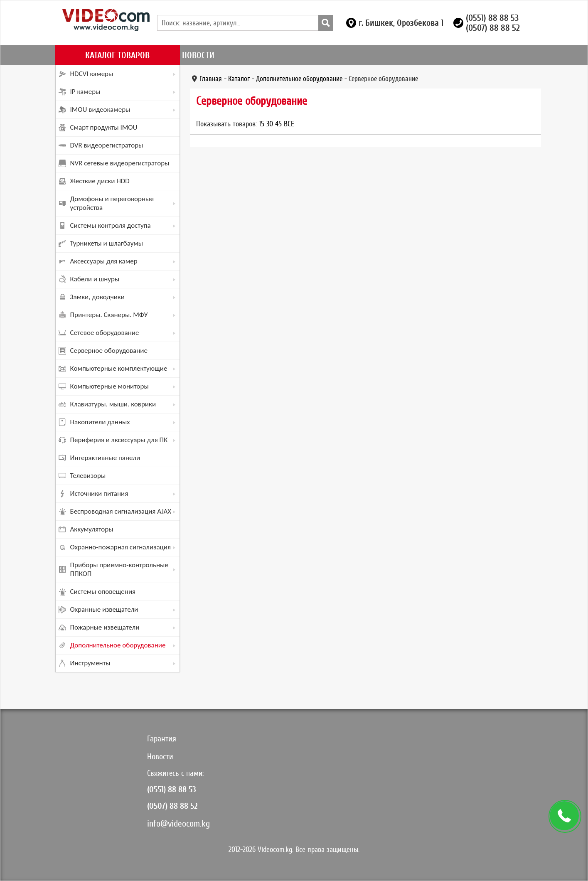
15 (262, 124)
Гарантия (162, 739)
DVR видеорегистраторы (107, 145)
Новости (198, 55)
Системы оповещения (103, 592)
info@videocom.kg (178, 823)
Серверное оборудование (109, 351)
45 (278, 124)
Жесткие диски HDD (100, 181)
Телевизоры (88, 476)
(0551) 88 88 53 (492, 18)
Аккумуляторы (92, 529)
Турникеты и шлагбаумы (107, 243)
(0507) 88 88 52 (493, 28)
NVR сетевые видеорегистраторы (120, 163)
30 (270, 124)
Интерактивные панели (105, 458)
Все (289, 124)
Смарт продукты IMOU (104, 127)
